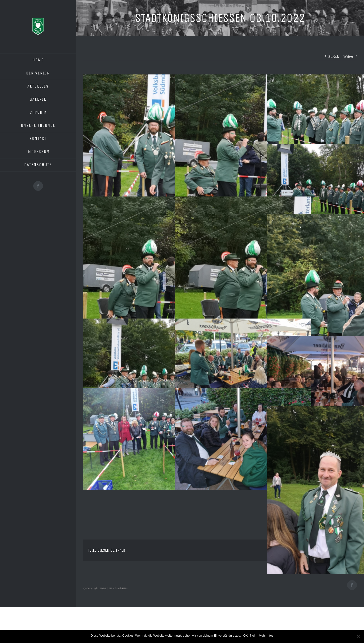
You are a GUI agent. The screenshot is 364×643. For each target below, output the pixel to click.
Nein (253, 636)
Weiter (348, 56)
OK (246, 636)
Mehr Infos (266, 636)
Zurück (334, 56)
